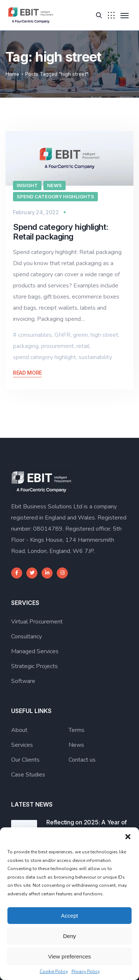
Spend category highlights (55, 196)
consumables (35, 335)
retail (83, 346)
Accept (70, 916)
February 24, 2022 (36, 212)
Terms (77, 730)
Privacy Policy (86, 971)
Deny (69, 936)
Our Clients (25, 760)
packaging (26, 346)
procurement (57, 346)
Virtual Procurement (37, 622)
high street (104, 335)
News (54, 185)
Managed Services (35, 651)
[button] (128, 837)
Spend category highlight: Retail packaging (61, 232)
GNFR (62, 335)
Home (12, 74)
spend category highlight (44, 357)
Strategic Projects (34, 666)
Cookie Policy (54, 971)
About (19, 730)
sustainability (95, 357)
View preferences (70, 956)
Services (22, 745)
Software (23, 681)
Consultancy (27, 636)
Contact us (82, 760)
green (80, 335)
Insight (27, 185)
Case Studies (28, 775)
